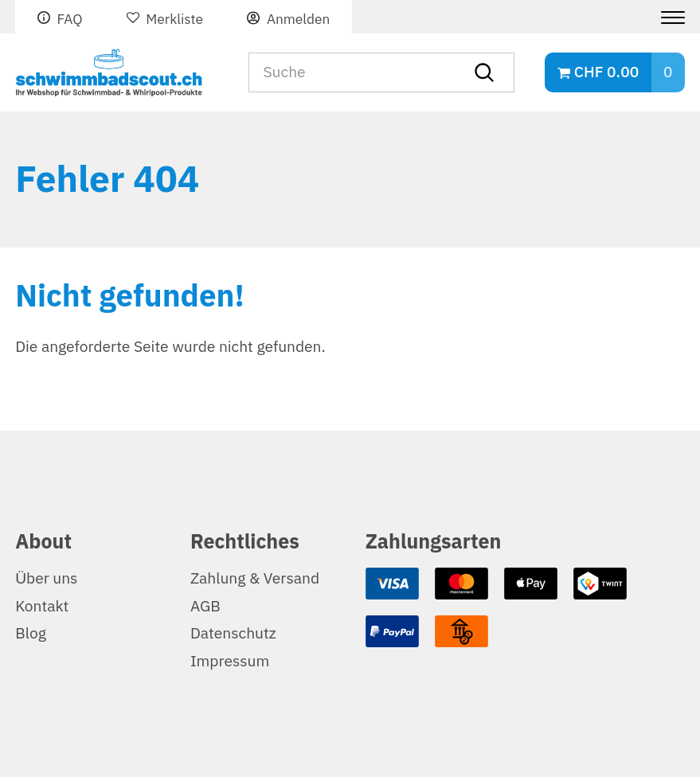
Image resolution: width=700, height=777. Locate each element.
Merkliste (174, 19)
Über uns (46, 578)
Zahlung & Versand (255, 578)
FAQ (69, 19)
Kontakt (42, 606)
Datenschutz (233, 633)
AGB (205, 606)
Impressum (230, 661)
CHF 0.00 (606, 72)
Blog (31, 633)
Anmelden (298, 19)
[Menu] (667, 18)
